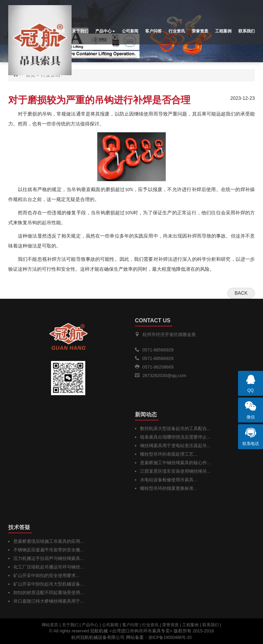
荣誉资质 (200, 31)
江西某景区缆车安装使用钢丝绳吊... (175, 471)
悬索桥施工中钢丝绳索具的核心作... (175, 463)
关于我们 (80, 31)
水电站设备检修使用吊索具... (169, 480)
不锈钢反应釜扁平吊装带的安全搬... (49, 550)
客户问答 (153, 31)
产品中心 (105, 31)
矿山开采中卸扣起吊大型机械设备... (49, 584)
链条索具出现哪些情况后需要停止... (175, 437)
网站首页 (50, 625)
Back (241, 293)
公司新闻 (130, 31)
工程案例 (223, 31)
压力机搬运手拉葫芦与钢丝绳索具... (49, 558)
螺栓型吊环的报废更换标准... (169, 488)
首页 (61, 31)
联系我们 (247, 31)
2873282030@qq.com (164, 375)
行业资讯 (177, 31)
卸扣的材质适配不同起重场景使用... (49, 593)
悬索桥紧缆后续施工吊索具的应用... (49, 541)
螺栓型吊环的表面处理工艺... (169, 454)
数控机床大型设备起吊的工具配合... (175, 428)
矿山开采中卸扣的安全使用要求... (46, 575)
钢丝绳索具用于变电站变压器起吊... (175, 446)
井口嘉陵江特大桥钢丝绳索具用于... (49, 601)
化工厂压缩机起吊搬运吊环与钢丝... (49, 567)
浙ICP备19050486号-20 (170, 638)
